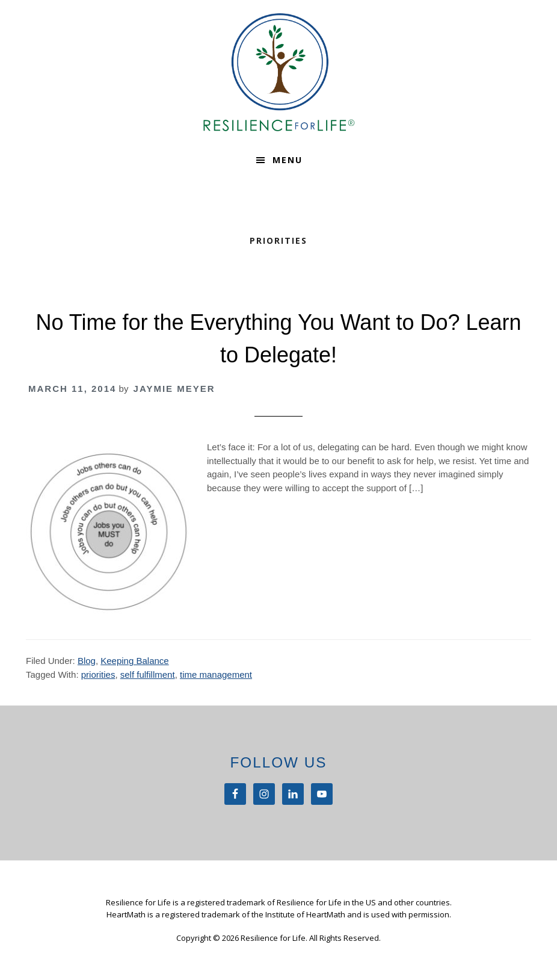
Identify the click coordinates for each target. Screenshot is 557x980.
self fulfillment (148, 675)
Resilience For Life (278, 72)
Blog (87, 661)
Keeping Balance (134, 661)
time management (216, 675)
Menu (288, 160)
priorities (98, 675)
